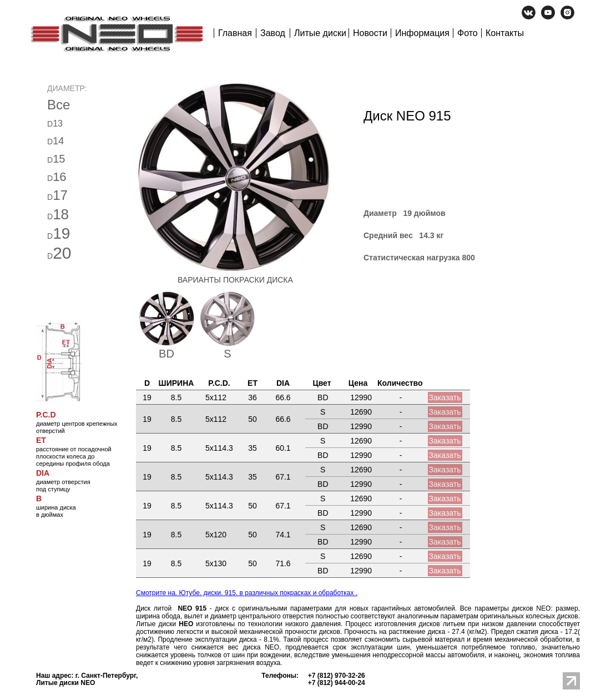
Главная (235, 33)
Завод (273, 33)
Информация (422, 33)
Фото (468, 33)
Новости (370, 33)
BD (166, 354)
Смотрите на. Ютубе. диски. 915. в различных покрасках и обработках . (247, 593)
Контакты (505, 33)
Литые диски (320, 33)
